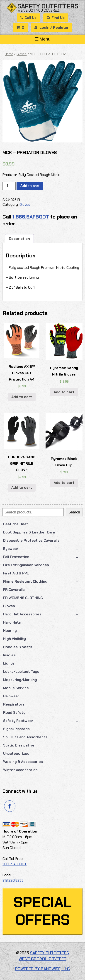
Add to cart (30, 186)
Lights (9, 663)
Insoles (9, 655)
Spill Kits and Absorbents (25, 737)
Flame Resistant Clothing (43, 581)
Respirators (14, 704)
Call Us (28, 18)
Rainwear (11, 696)
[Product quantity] (9, 186)
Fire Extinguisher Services (26, 565)
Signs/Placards (16, 729)
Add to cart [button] (22, 397)
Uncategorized (16, 753)
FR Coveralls (14, 590)
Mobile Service (16, 688)
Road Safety (14, 712)
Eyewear (43, 549)
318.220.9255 (13, 880)
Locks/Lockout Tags (21, 672)
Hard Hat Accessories (43, 614)
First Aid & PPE (16, 573)
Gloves (9, 606)
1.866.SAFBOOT (31, 217)
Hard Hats (12, 622)
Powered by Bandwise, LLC (42, 969)
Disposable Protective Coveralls (31, 540)
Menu (43, 39)
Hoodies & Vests (18, 647)
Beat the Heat (16, 524)
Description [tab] (19, 239)
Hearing (10, 631)
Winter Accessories (20, 770)
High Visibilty (15, 639)
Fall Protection (43, 557)
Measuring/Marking (20, 680)
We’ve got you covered (38, 10)
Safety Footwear (43, 721)
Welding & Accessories (23, 762)
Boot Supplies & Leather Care (29, 532)
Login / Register (52, 27)
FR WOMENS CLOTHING (23, 598)
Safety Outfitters (48, 6)
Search (74, 512)
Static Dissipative (19, 745)
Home (9, 54)
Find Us (56, 18)
